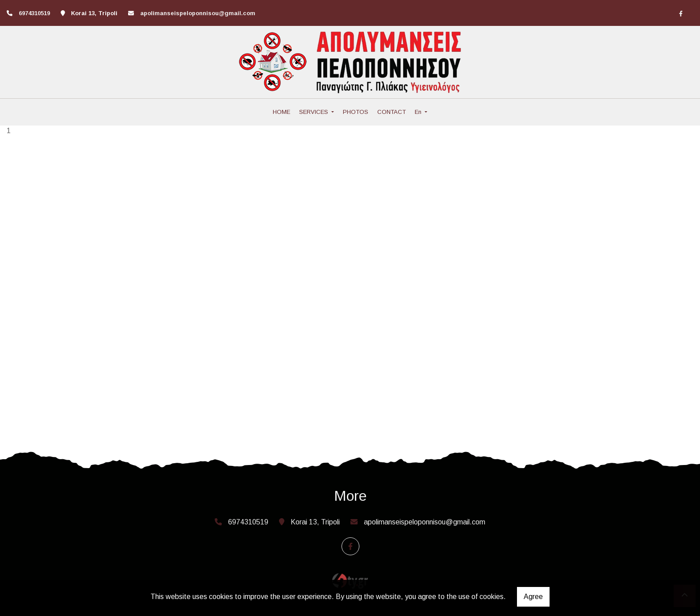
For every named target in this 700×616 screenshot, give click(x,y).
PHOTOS (356, 112)
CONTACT (392, 112)
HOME (281, 112)
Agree (533, 597)
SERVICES (315, 112)
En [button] (419, 112)
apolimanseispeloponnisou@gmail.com (198, 13)
